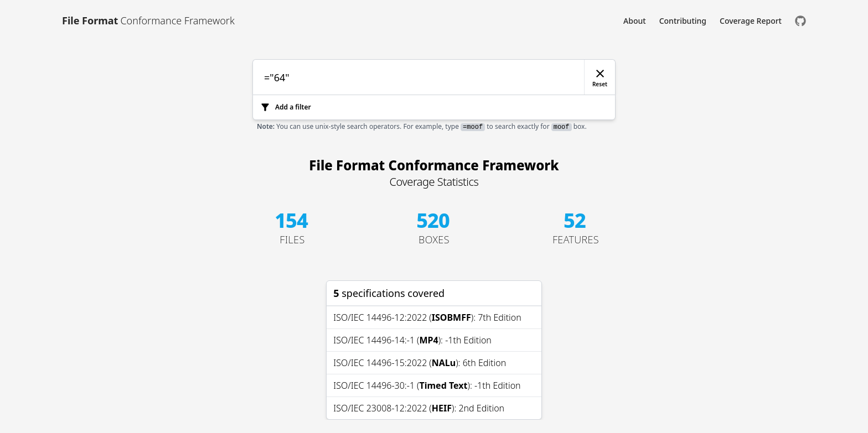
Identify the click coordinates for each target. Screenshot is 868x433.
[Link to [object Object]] (148, 21)
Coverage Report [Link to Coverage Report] (751, 21)
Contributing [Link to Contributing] (683, 21)
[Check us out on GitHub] (800, 21)
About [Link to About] (635, 21)
